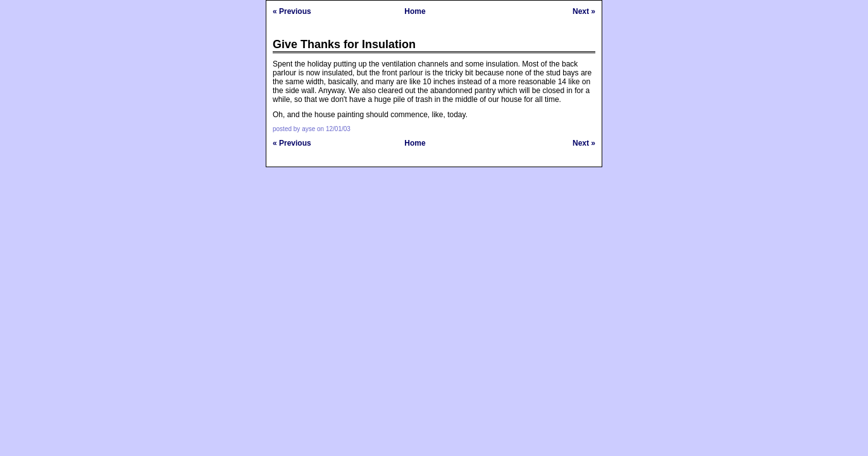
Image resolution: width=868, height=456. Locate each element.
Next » (584, 11)
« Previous (292, 11)
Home (415, 11)
